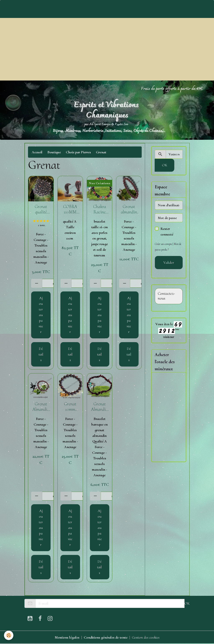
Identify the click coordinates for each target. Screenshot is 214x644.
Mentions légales (67, 637)
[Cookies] (9, 635)
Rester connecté (167, 231)
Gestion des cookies (146, 637)
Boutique (54, 152)
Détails (41, 354)
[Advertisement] (107, 49)
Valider (169, 262)
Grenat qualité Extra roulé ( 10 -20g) (41, 209)
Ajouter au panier (41, 315)
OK (165, 165)
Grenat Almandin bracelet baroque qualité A (99, 407)
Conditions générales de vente (106, 637)
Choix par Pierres (78, 152)
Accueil (37, 152)
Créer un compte (163, 244)
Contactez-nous (166, 296)
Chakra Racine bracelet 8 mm (99, 209)
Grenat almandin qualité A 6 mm (129, 209)
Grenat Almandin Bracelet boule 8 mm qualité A (41, 407)
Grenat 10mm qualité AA (70, 407)
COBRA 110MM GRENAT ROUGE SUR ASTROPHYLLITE (70, 209)
